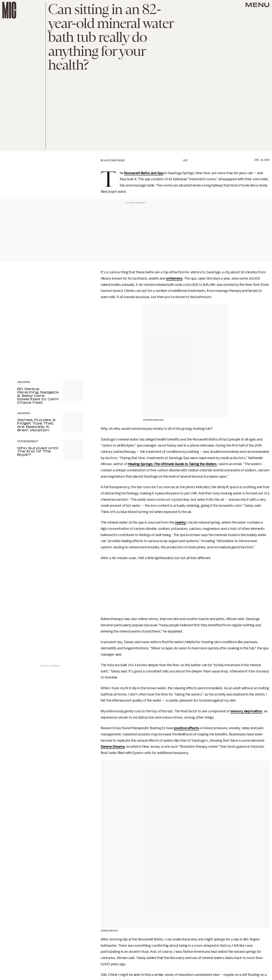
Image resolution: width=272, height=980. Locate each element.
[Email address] (50, 333)
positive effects (186, 728)
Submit (74, 344)
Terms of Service (70, 350)
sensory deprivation (246, 711)
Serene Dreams (113, 747)
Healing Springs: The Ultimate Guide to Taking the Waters (172, 464)
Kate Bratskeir (114, 160)
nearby (180, 522)
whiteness (174, 278)
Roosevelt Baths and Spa (144, 173)
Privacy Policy (25, 352)
